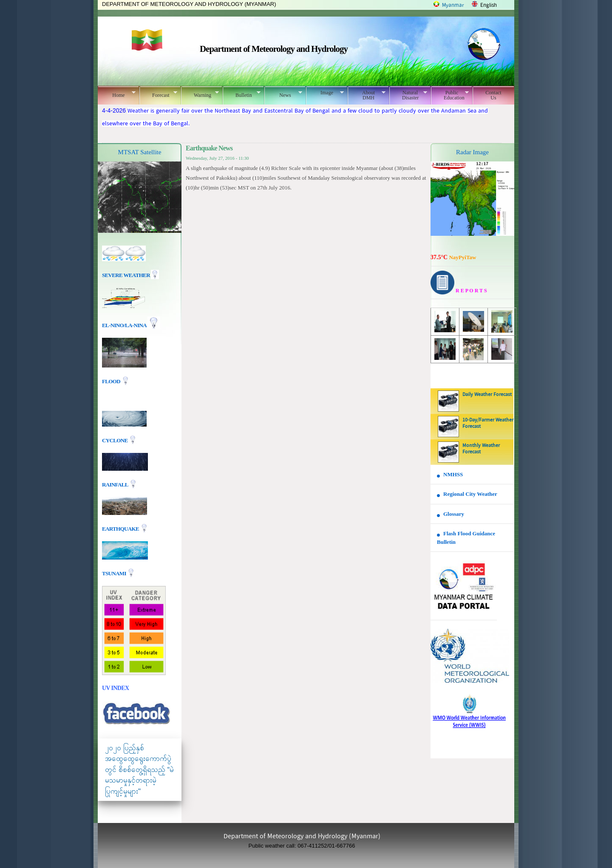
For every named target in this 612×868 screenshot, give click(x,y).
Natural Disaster (408, 95)
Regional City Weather (470, 494)
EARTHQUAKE (121, 528)
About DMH (367, 95)
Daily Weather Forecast (487, 395)
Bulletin (242, 94)
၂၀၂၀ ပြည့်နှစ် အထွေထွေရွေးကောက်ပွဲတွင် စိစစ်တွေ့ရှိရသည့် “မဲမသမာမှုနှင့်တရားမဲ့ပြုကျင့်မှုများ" (139, 770)
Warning (200, 94)
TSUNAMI (115, 573)
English (489, 5)
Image (325, 93)
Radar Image (472, 152)
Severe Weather (130, 275)
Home (117, 94)
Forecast (158, 94)
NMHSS (453, 474)
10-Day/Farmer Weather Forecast (488, 423)
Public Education (450, 95)
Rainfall (116, 484)
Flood (112, 381)
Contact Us (493, 95)
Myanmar (453, 5)
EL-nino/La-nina (124, 325)
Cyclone (115, 440)
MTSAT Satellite (140, 152)
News (283, 94)
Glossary (454, 514)
